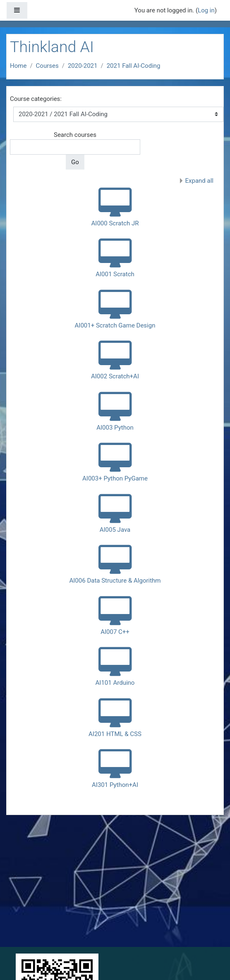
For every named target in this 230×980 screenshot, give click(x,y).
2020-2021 (83, 66)
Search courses (75, 135)
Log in (206, 10)
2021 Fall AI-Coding (134, 66)
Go (75, 162)
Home (18, 66)
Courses (47, 66)
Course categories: (36, 99)
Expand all (199, 181)
